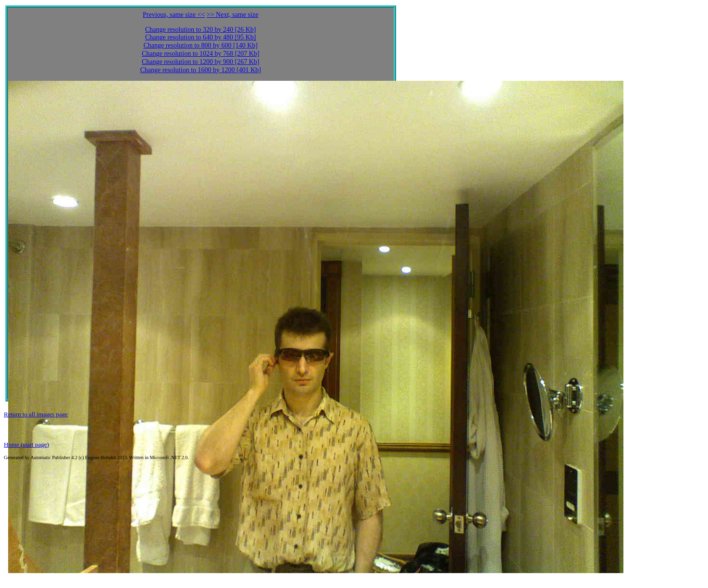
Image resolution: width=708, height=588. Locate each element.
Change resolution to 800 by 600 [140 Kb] (200, 45)
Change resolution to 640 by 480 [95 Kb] (201, 37)
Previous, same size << (174, 15)
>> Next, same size (233, 15)
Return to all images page (36, 414)
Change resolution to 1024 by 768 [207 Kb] (201, 54)
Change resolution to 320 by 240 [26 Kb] (201, 30)
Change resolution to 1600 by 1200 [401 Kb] (200, 70)
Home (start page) (26, 444)
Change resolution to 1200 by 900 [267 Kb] (201, 62)
